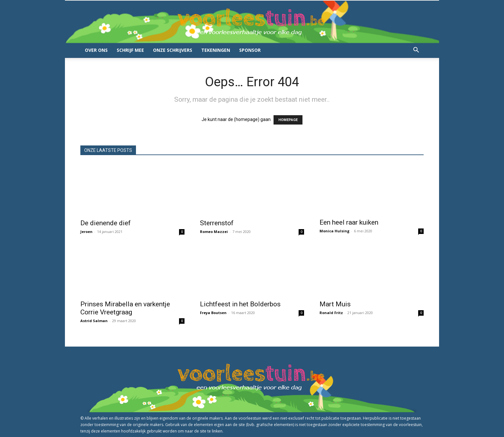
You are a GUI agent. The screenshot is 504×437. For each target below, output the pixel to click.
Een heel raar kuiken (349, 222)
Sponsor (250, 50)
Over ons (96, 50)
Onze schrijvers (173, 50)
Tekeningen (216, 50)
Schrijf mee (130, 50)
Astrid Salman (94, 321)
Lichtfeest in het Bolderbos (240, 304)
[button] (416, 51)
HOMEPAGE (288, 120)
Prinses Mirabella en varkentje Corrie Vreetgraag (125, 308)
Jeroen (86, 232)
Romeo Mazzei (214, 232)
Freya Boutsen (213, 313)
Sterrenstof (217, 223)
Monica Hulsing (334, 231)
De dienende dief (106, 223)
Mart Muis (335, 304)
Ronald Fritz (331, 313)
